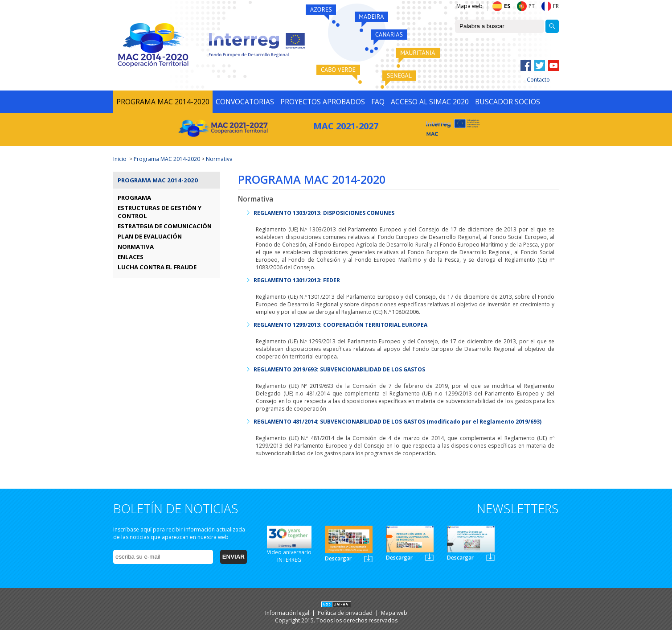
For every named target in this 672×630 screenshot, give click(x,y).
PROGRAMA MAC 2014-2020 (163, 102)
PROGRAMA (134, 198)
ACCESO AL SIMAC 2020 (430, 102)
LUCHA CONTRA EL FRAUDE (157, 267)
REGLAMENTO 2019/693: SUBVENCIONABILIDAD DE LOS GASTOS (339, 369)
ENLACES (131, 257)
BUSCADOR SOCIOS (508, 102)
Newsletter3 (490, 557)
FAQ (378, 102)
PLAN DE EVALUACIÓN (150, 236)
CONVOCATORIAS (245, 102)
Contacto (538, 80)
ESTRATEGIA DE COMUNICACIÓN (165, 226)
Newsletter (368, 558)
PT (532, 6)
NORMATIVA (136, 247)
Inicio (120, 159)
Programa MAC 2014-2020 (167, 159)
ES (507, 6)
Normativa (219, 159)
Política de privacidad (346, 613)
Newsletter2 (429, 557)
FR (556, 6)
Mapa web (469, 6)
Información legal (288, 613)
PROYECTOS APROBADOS (323, 102)
